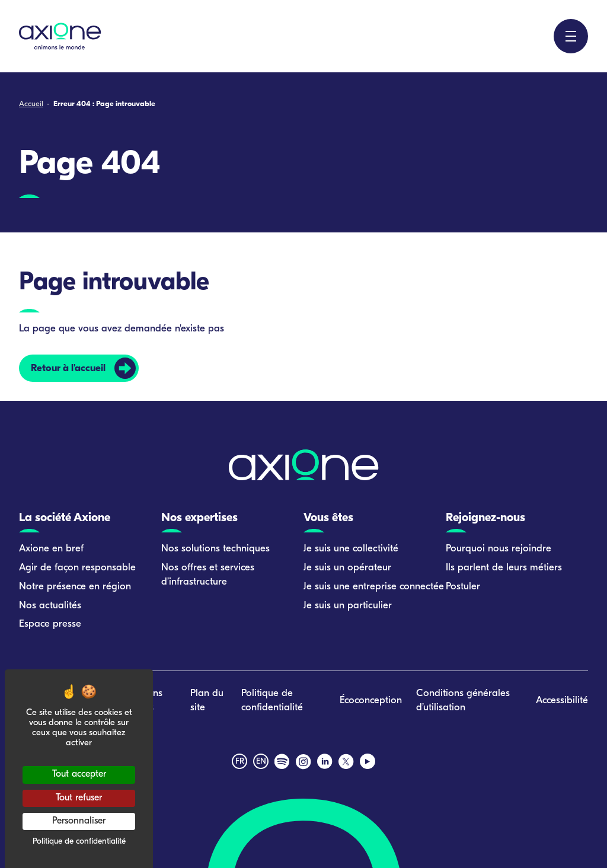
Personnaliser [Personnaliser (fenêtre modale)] (79, 821)
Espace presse (50, 624)
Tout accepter (79, 774)
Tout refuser (79, 798)
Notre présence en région (75, 587)
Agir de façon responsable (77, 568)
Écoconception (371, 701)
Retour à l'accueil (68, 368)
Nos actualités (50, 606)
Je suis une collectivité (351, 549)
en (261, 762)
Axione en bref (51, 549)
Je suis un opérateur (347, 568)
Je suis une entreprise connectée (374, 587)
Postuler (463, 587)
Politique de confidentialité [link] (79, 842)
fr (240, 762)
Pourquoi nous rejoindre (499, 549)
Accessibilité (562, 701)
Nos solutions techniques (215, 549)
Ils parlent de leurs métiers (504, 568)
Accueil (31, 104)
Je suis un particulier (348, 606)
